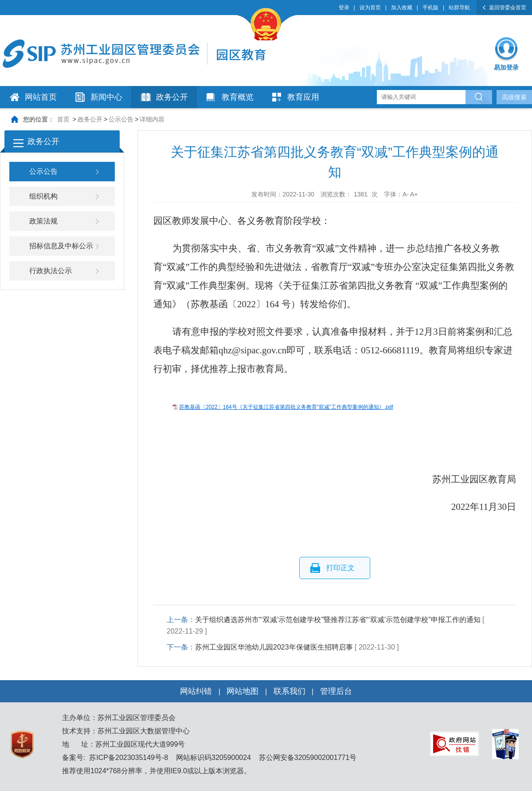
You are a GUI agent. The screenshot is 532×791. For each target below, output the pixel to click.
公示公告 (121, 119)
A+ (414, 194)
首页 (63, 119)
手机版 (430, 8)
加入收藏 (402, 8)
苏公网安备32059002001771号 (307, 758)
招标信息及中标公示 (61, 246)
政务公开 (172, 97)
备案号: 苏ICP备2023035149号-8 (115, 758)
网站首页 (41, 97)
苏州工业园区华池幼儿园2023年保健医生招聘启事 (274, 647)
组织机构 (43, 196)
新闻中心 (106, 97)
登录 (344, 8)
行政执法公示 (51, 271)
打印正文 (340, 568)
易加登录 (506, 67)
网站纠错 (196, 691)
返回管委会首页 (508, 8)
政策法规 (43, 221)
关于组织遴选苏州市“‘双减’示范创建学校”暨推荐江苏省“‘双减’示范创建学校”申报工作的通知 (338, 620)
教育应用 (303, 97)
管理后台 (336, 691)
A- (406, 194)
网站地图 (243, 691)
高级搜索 (514, 97)
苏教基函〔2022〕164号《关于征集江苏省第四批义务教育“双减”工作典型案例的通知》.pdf (286, 407)
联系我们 (289, 691)
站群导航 (459, 8)
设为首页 (370, 8)
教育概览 (238, 97)
